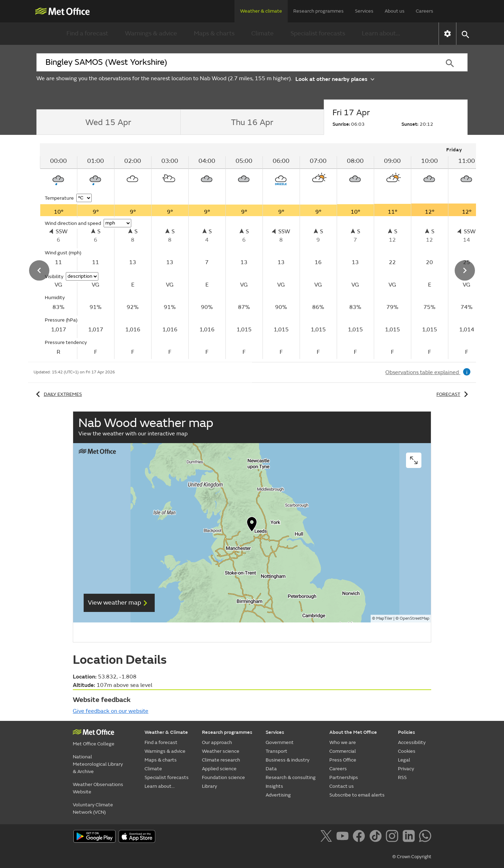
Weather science (221, 751)
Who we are (343, 742)
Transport (276, 751)
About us (395, 11)
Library (209, 786)
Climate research (221, 760)
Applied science (219, 769)
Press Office (343, 760)
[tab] (108, 122)
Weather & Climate (166, 732)
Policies (407, 732)
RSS (402, 777)
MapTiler (384, 618)
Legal (404, 760)
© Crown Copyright (412, 857)
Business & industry (288, 760)
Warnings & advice (151, 33)
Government (280, 742)
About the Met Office (353, 732)
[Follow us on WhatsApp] (425, 837)
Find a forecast (87, 33)
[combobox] (234, 62)
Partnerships (344, 777)
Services (364, 11)
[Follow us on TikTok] (377, 837)
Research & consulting (291, 777)
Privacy (406, 769)
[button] (465, 34)
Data (271, 769)
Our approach (217, 742)
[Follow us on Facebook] (360, 837)
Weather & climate (261, 11)
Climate (262, 33)
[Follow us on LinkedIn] (410, 837)
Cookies (407, 751)
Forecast (453, 394)
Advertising (278, 795)
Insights (274, 786)
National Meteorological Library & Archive (98, 764)
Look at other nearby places (335, 79)
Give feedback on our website (111, 711)
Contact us (342, 786)
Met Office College (94, 744)
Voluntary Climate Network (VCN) (93, 808)
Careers (425, 11)
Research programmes (318, 11)
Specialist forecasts (318, 33)
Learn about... (381, 33)
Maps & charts (214, 33)
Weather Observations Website (98, 788)
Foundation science (223, 777)
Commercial (343, 751)
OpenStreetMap (415, 618)
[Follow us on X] (327, 837)
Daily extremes (58, 394)
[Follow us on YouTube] (344, 837)
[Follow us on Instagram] (393, 837)
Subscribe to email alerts (357, 795)
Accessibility (412, 742)
